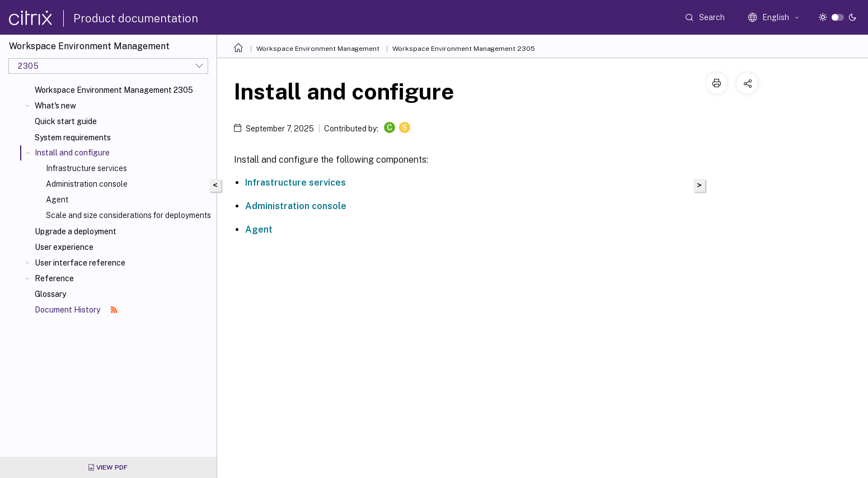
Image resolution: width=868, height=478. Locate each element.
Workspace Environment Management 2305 (114, 90)
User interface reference (80, 263)
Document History (76, 310)
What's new (55, 106)
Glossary (50, 294)
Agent (57, 200)
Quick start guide (66, 121)
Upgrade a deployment (76, 231)
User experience (64, 247)
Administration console (87, 184)
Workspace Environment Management (318, 49)
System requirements (73, 138)
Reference (54, 278)
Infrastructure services (86, 168)
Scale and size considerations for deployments (128, 215)
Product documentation (136, 18)
